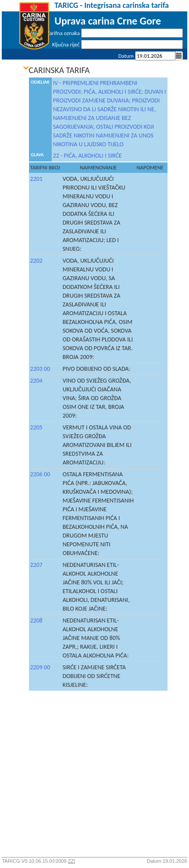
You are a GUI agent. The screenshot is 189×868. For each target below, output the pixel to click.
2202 (36, 261)
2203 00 (40, 369)
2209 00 (40, 667)
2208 (36, 620)
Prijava (175, 67)
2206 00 (40, 474)
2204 (36, 381)
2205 (36, 427)
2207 (36, 565)
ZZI (72, 861)
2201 (36, 179)
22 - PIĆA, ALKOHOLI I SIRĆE (87, 156)
